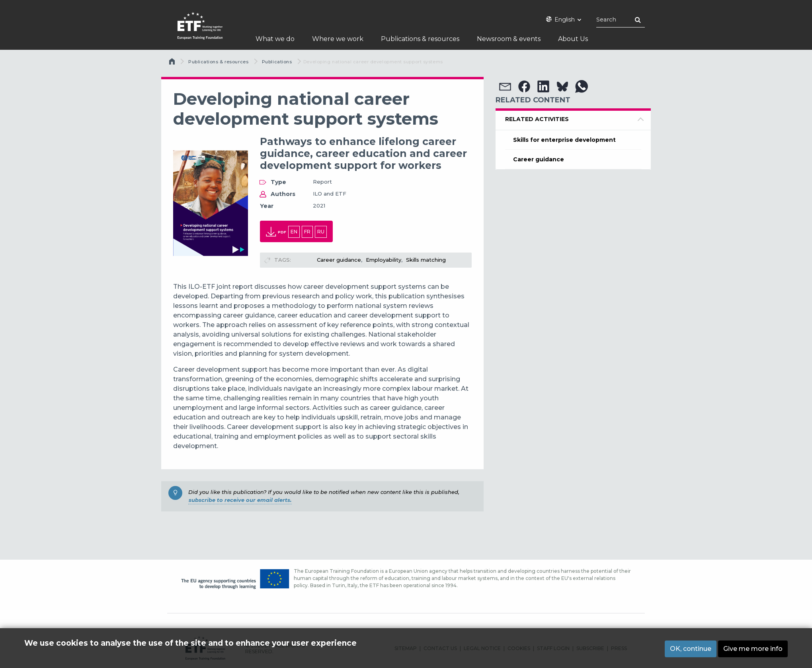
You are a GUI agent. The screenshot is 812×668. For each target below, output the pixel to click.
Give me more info (753, 649)
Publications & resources (218, 62)
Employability (384, 260)
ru (321, 232)
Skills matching (426, 260)
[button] (505, 86)
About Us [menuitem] (573, 39)
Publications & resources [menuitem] (420, 39)
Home (173, 63)
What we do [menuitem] (275, 39)
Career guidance (339, 260)
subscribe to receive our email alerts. (240, 500)
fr (307, 232)
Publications (277, 62)
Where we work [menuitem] (338, 39)
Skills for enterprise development (564, 140)
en (294, 232)
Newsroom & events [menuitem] (509, 39)
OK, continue (691, 649)
